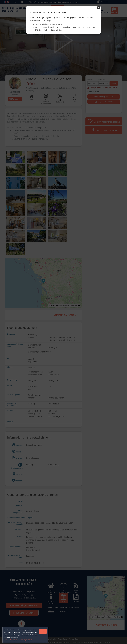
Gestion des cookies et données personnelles (19, 640)
